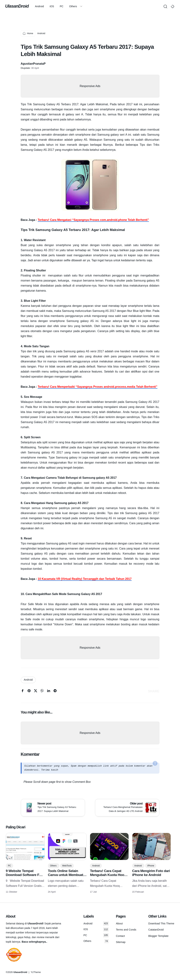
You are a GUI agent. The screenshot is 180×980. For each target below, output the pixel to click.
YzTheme (36, 972)
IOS (96, 929)
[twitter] (36, 692)
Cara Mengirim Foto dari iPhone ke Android (151, 873)
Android (42, 6)
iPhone (151, 866)
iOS (55, 6)
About (119, 923)
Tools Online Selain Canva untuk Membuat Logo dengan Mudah (65, 875)
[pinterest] (29, 692)
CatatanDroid (156, 930)
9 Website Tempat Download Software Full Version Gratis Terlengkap (24, 877)
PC (65, 6)
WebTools (67, 866)
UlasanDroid (18, 6)
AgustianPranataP (33, 64)
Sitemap (121, 942)
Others (76, 6)
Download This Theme (161, 923)
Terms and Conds (126, 930)
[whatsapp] (42, 692)
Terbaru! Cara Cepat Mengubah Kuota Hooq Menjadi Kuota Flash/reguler (108, 877)
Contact (120, 936)
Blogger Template (159, 936)
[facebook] (23, 692)
